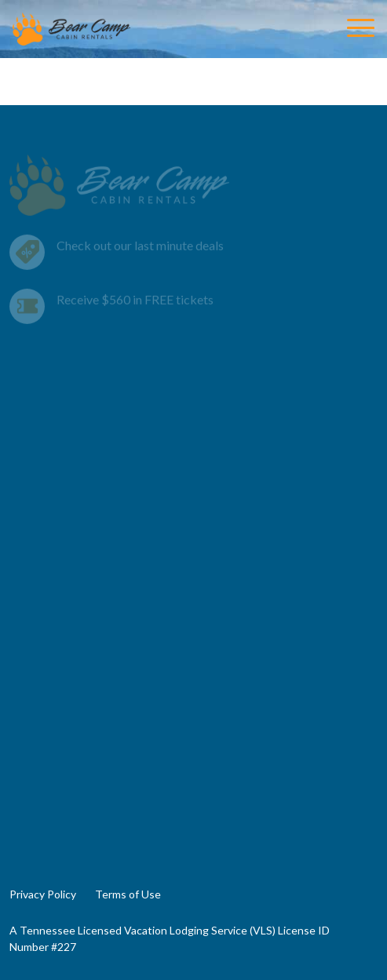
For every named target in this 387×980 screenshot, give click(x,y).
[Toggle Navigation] (361, 29)
